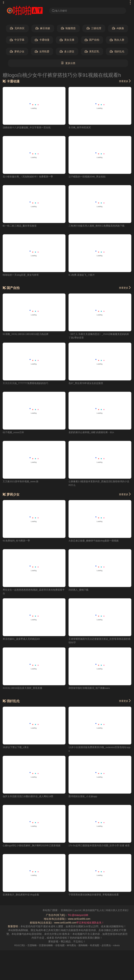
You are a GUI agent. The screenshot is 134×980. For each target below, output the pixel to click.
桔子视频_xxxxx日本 (14, 433)
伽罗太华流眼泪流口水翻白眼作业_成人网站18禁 (30, 797)
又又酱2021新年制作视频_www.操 (22, 482)
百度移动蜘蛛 (45, 946)
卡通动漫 (42, 40)
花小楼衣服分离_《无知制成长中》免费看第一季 (30, 177)
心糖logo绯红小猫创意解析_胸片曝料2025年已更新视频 (34, 846)
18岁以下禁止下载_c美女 (17, 748)
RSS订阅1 (17, 946)
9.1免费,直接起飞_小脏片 (83, 275)
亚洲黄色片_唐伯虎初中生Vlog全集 (22, 895)
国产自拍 (92, 40)
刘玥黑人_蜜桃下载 (79, 590)
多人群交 (67, 52)
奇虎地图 (96, 946)
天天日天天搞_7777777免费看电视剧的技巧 (27, 384)
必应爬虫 (109, 946)
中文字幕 (17, 40)
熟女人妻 (117, 40)
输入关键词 (60, 11)
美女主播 (67, 40)
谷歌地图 (60, 946)
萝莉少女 (17, 52)
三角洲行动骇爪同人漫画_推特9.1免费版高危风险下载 (99, 226)
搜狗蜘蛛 (84, 946)
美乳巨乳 (92, 52)
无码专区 (17, 29)
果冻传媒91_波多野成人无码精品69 (23, 640)
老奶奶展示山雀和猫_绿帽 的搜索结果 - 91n (93, 433)
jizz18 (89, 911)
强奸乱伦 (117, 52)
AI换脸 (118, 29)
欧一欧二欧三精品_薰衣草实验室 (21, 226)
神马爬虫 (72, 946)
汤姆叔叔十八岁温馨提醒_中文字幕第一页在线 (29, 128)
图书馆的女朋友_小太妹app (84, 797)
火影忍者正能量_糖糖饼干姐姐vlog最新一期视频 (95, 541)
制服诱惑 (68, 29)
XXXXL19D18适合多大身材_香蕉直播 (24, 689)
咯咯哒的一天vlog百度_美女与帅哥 (22, 275)
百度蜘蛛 (30, 946)
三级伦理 (94, 29)
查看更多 (125, 81)
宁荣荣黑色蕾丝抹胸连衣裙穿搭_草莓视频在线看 (96, 895)
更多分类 (68, 63)
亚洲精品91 (77, 911)
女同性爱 (42, 52)
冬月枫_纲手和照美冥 (81, 128)
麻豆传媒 (43, 29)
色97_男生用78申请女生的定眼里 (87, 384)
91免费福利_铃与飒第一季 (17, 541)
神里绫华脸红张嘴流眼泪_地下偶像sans (91, 689)
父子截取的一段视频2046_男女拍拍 (88, 177)
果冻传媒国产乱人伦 (105, 911)
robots (119, 946)
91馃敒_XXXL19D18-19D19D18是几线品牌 (27, 335)
